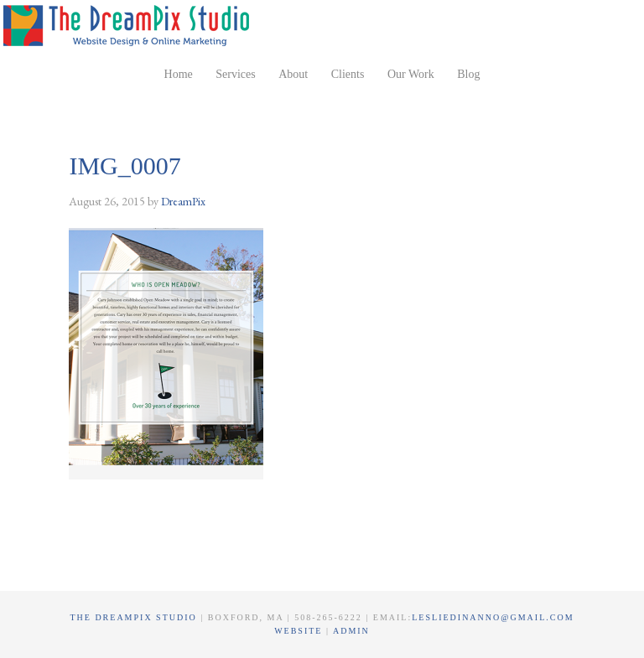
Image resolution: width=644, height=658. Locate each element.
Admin (351, 631)
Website (300, 631)
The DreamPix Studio (129, 25)
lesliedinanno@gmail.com (493, 617)
